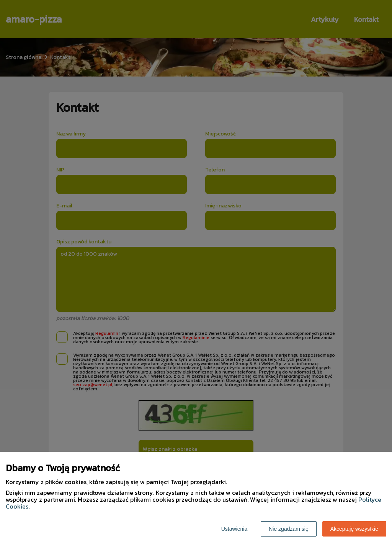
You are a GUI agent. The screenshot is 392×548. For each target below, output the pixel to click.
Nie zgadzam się (289, 529)
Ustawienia (234, 529)
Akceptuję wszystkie (354, 529)
